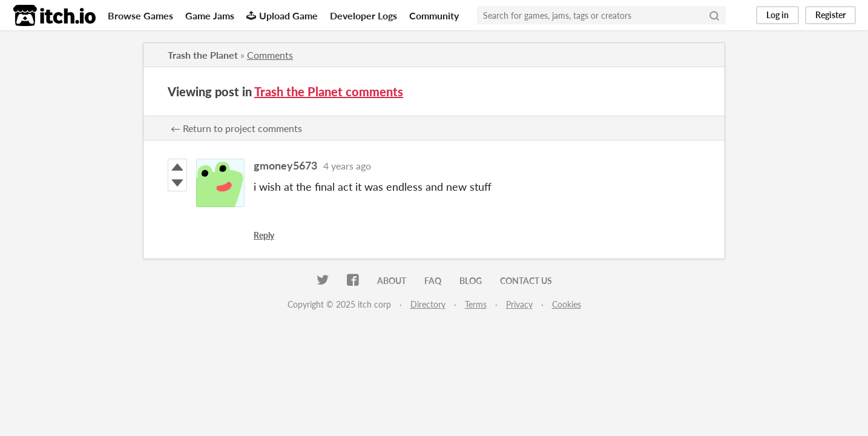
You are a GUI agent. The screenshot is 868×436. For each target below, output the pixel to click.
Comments (270, 55)
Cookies (567, 304)
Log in (778, 15)
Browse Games (140, 15)
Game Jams (210, 15)
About (392, 281)
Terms (476, 304)
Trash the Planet (203, 55)
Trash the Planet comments (329, 91)
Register (830, 15)
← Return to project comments (236, 128)
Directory (428, 304)
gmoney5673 (285, 165)
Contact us (526, 281)
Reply (264, 235)
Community (434, 15)
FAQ (433, 281)
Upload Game (282, 15)
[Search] (714, 15)
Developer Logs (363, 15)
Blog (471, 281)
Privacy (519, 304)
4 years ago (347, 166)
